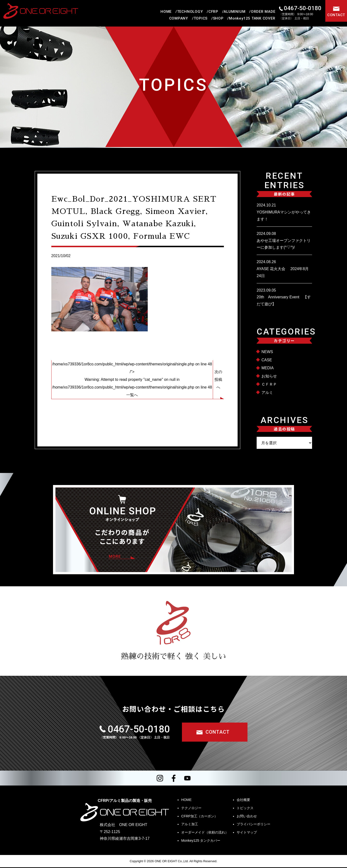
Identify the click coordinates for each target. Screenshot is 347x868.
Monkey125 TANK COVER (252, 18)
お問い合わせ (247, 817)
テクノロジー (191, 809)
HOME (166, 12)
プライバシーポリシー (254, 825)
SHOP (218, 18)
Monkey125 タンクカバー (201, 841)
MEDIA (268, 368)
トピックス (245, 809)
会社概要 (243, 800)
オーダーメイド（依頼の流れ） (205, 833)
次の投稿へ (218, 379)
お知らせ (269, 376)
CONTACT (336, 15)
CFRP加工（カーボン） (199, 817)
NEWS (267, 352)
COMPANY (179, 18)
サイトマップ (247, 833)
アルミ (267, 393)
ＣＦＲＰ (269, 384)
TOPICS (201, 18)
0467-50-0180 (303, 8)
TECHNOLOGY (190, 12)
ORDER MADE (263, 12)
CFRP (213, 12)
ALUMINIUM (234, 12)
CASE (267, 360)
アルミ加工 (190, 825)
